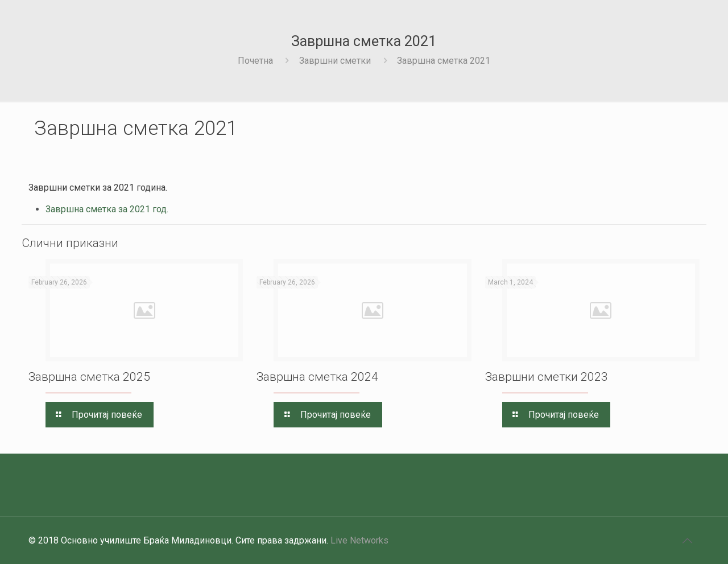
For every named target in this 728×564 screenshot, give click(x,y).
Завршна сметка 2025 (89, 377)
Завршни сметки (335, 61)
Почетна (255, 61)
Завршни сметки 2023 (547, 377)
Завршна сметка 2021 (444, 61)
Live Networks (359, 540)
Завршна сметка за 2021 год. (107, 209)
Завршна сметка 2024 (317, 377)
